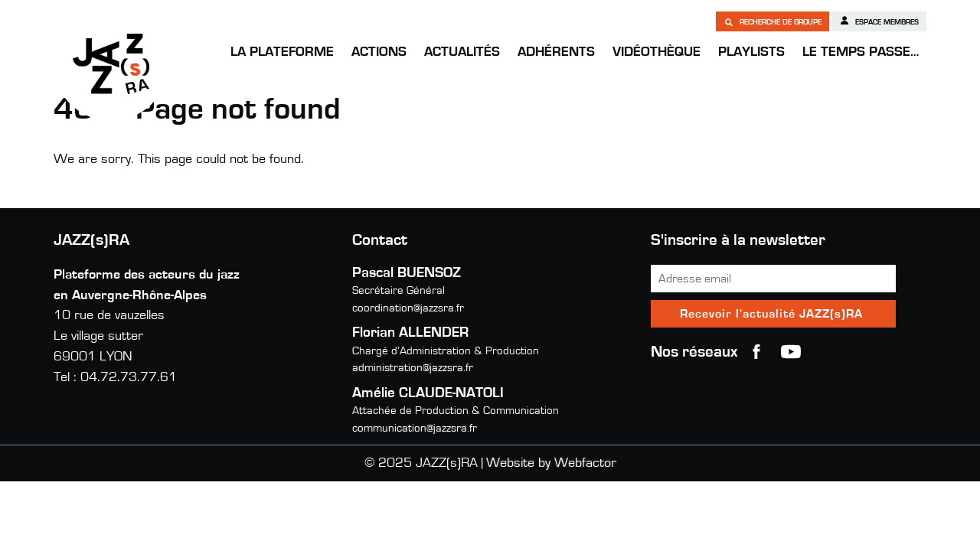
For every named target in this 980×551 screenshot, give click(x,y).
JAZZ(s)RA (111, 64)
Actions (379, 52)
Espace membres (879, 21)
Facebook (756, 352)
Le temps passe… (861, 52)
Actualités (462, 52)
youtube (791, 352)
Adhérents (556, 52)
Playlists (751, 52)
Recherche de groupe (773, 21)
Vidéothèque (657, 52)
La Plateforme (282, 52)
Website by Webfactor (551, 463)
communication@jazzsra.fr (415, 428)
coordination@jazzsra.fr (408, 308)
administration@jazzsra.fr (413, 368)
